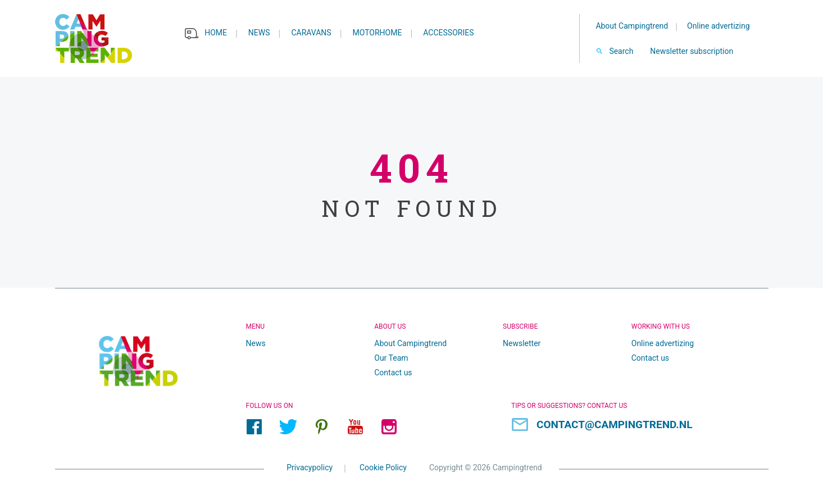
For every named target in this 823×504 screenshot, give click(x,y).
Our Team (391, 358)
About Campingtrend (632, 26)
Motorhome (378, 33)
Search (621, 51)
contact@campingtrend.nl (615, 424)
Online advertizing (718, 26)
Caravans (311, 33)
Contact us (393, 373)
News (259, 33)
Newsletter (522, 343)
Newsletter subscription (692, 51)
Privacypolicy (310, 467)
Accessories (448, 33)
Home (216, 33)
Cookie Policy (383, 467)
